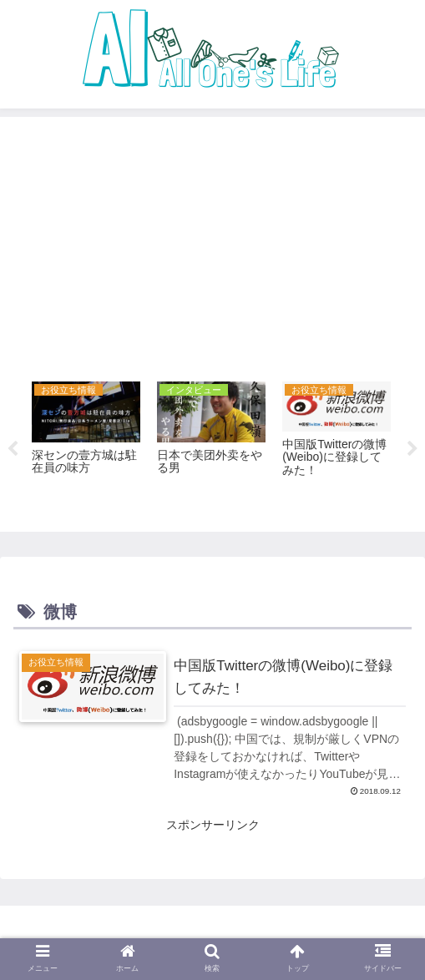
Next (412, 449)
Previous (13, 449)
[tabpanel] (86, 447)
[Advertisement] (212, 244)
